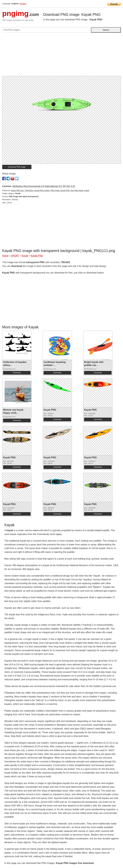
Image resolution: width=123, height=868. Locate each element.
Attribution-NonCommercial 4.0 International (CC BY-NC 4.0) (44, 186)
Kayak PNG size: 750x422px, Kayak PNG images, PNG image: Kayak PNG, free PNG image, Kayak (50, 191)
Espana (23, 4)
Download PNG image (17, 167)
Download (17, 373)
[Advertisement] (61, 55)
